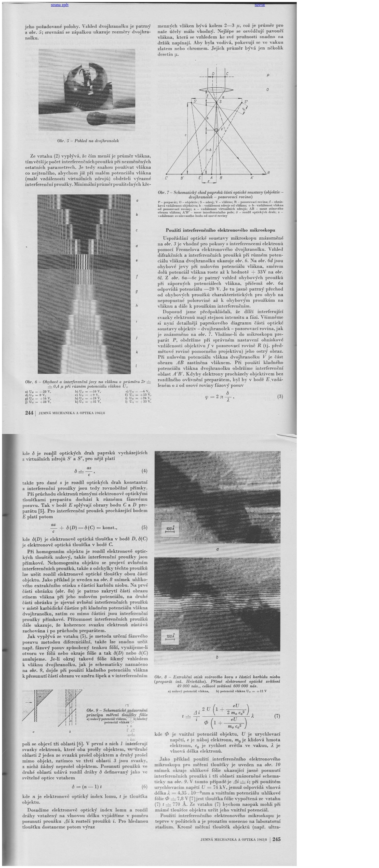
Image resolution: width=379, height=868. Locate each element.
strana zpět (60, 5)
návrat (260, 5)
